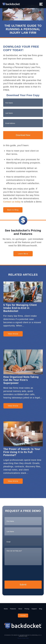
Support (34, 609)
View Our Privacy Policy (23, 638)
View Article (13, 334)
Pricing (27, 609)
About (20, 609)
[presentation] (21, 572)
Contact (23, 616)
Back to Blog (13, 210)
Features (13, 609)
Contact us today (12, 202)
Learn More (23, 254)
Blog (41, 609)
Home (6, 609)
